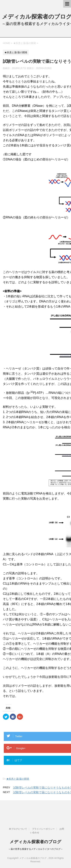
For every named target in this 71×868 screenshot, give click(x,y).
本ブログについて (18, 829)
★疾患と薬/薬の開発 (18, 779)
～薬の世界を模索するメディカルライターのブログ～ (36, 849)
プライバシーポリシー (43, 829)
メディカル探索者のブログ (35, 842)
